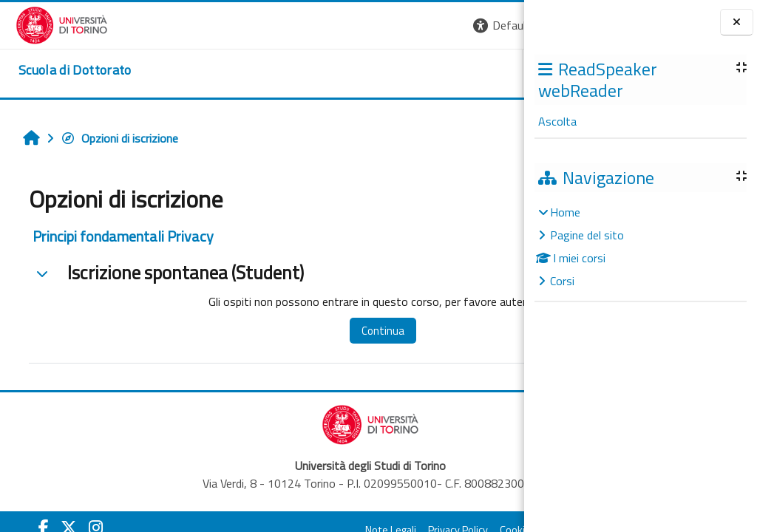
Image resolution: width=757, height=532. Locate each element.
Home (565, 212)
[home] (60, 70)
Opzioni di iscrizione (111, 138)
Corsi (562, 281)
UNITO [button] (351, 73)
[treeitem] (640, 246)
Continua (325, 331)
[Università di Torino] (46, 24)
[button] (321, 25)
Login (499, 25)
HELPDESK (435, 73)
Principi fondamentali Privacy (115, 236)
